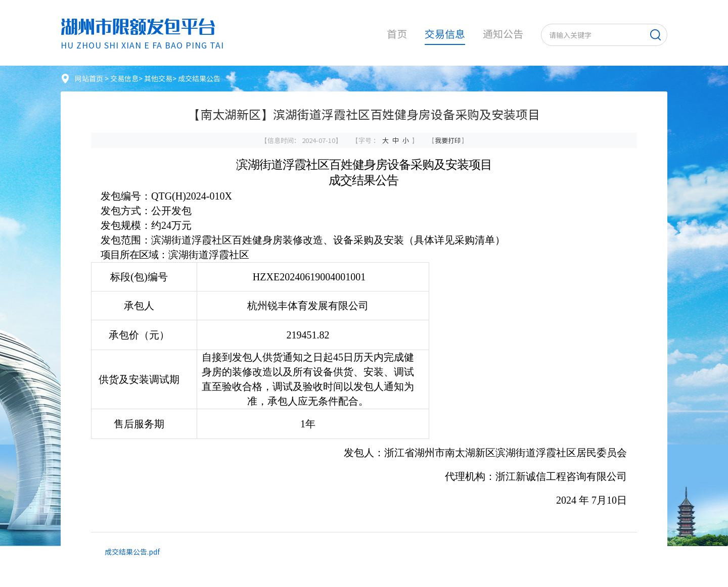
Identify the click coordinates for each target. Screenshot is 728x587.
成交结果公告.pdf (132, 552)
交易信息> (127, 78)
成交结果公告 (199, 78)
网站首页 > (93, 78)
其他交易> (161, 78)
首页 (397, 34)
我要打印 (448, 140)
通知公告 (503, 34)
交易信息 (445, 34)
